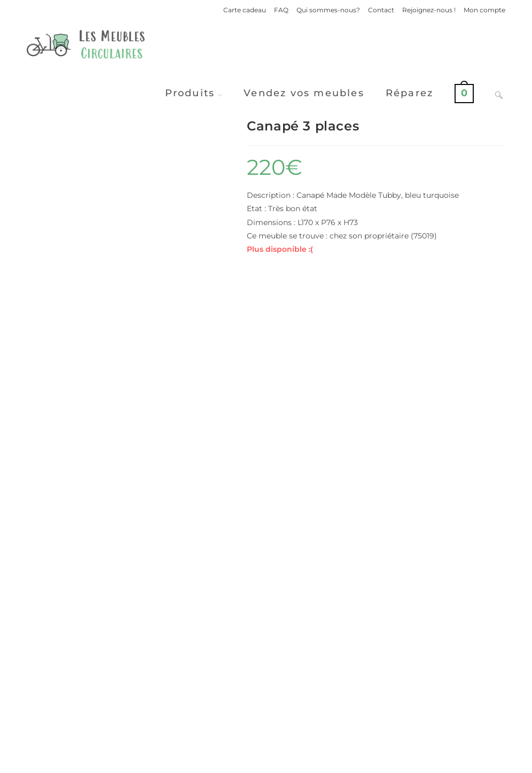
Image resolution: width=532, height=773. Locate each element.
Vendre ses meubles (266, 714)
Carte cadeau (245, 10)
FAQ (281, 10)
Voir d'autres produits (266, 672)
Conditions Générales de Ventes (455, 760)
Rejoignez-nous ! (429, 10)
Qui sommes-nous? (328, 10)
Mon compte (484, 10)
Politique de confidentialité (354, 760)
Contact (381, 10)
